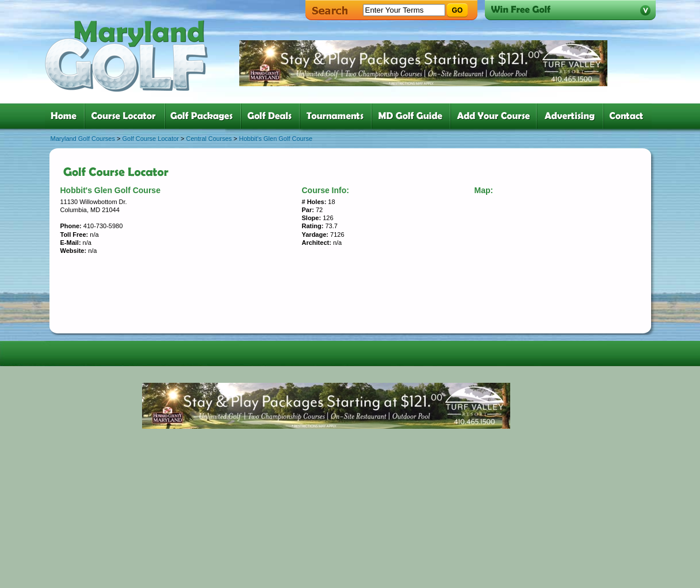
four (273, 116)
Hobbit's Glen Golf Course (276, 139)
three (205, 116)
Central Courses (209, 139)
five (338, 116)
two (127, 116)
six (413, 116)
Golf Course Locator (151, 139)
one (66, 116)
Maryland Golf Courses (83, 139)
